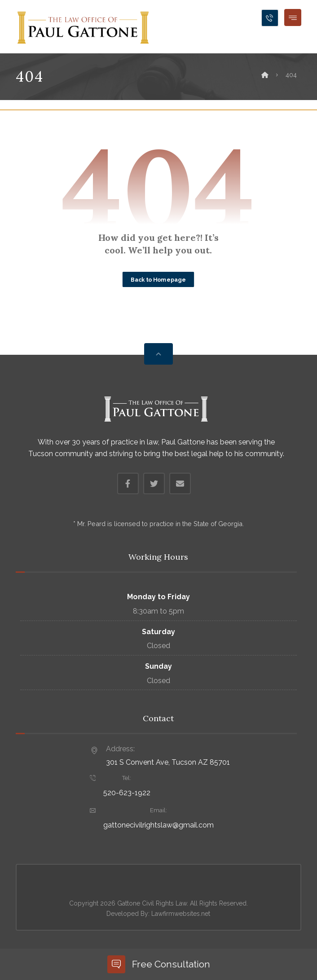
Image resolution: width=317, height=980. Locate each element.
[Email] (180, 483)
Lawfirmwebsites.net (181, 914)
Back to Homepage (158, 279)
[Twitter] (154, 483)
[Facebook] (128, 483)
